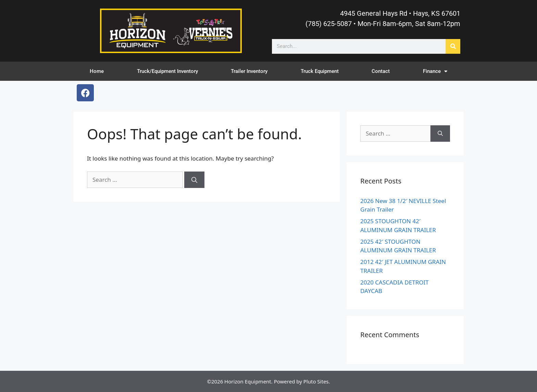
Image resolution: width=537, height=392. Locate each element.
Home (97, 71)
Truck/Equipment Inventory (167, 71)
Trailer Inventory (249, 71)
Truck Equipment (320, 71)
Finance (435, 71)
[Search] (453, 46)
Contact (381, 71)
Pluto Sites (316, 381)
